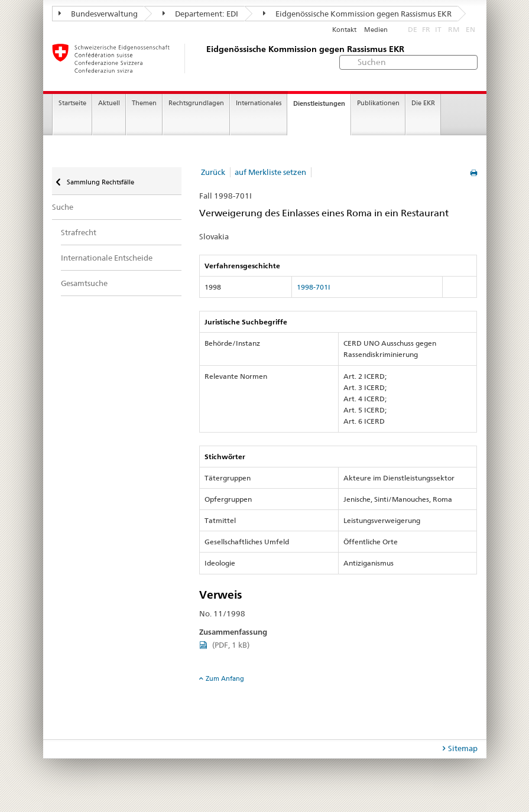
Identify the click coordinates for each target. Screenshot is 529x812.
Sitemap (463, 748)
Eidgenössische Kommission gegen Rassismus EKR (357, 14)
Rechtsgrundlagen (196, 103)
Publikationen (378, 103)
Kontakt (344, 30)
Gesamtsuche (84, 283)
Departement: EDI (200, 14)
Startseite (72, 103)
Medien (376, 30)
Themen (144, 103)
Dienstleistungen (319, 103)
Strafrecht (79, 232)
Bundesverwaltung (98, 14)
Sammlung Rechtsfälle (100, 182)
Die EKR (423, 103)
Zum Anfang (225, 678)
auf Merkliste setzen (270, 172)
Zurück (213, 172)
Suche (63, 207)
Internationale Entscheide (107, 258)
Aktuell (109, 103)
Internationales (259, 103)
